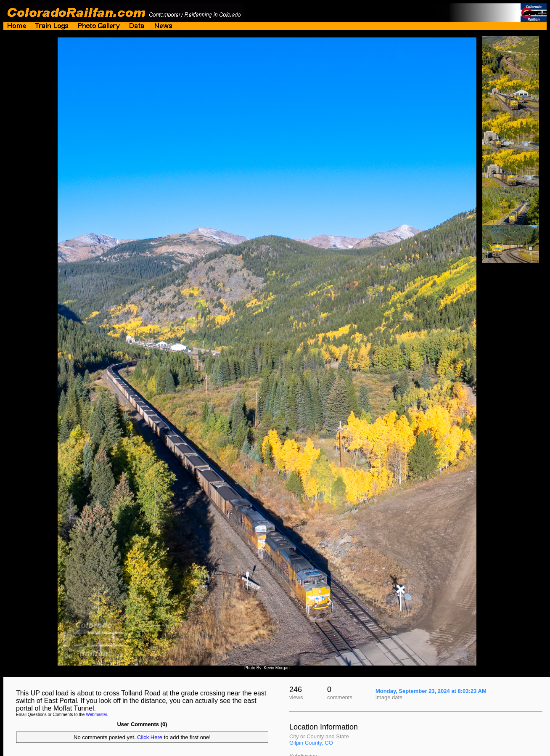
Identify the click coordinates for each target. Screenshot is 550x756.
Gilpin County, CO (311, 743)
